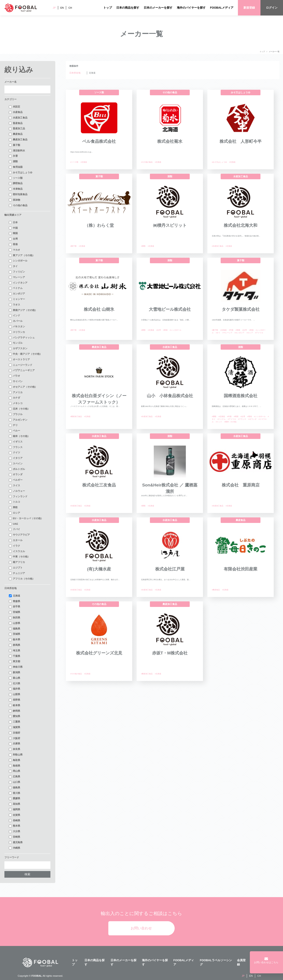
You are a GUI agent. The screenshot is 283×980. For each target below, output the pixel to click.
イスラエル (17, 551)
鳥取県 (14, 760)
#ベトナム (222, 419)
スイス (14, 486)
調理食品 (16, 183)
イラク (14, 546)
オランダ (16, 475)
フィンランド (18, 497)
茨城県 (14, 634)
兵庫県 (14, 744)
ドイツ (14, 453)
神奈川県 (16, 667)
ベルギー (16, 480)
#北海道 (84, 162)
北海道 (14, 596)
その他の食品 (18, 206)
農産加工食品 (18, 140)
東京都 (14, 662)
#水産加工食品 (218, 246)
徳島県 (14, 788)
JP (54, 8)
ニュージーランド (21, 365)
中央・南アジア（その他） (25, 354)
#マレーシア (227, 333)
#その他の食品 (147, 162)
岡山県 (14, 771)
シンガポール (18, 261)
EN (62, 8)
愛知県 (14, 716)
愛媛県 (14, 799)
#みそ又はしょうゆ (219, 162)
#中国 (231, 330)
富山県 (14, 678)
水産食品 (16, 112)
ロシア (14, 513)
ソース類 (16, 178)
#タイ (218, 333)
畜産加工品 (17, 129)
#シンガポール (176, 330)
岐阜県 (14, 705)
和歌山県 (16, 755)
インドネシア (18, 283)
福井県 (14, 689)
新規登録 (249, 8)
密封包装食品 (18, 194)
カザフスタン (18, 349)
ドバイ (14, 529)
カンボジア (17, 294)
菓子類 (14, 145)
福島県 (14, 629)
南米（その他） (19, 436)
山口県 (14, 782)
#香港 (165, 330)
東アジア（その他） (22, 255)
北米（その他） (19, 409)
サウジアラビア (19, 535)
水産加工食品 (18, 118)
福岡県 (14, 810)
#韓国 (238, 330)
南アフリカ (17, 562)
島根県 (14, 766)
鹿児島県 (16, 843)
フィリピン (17, 272)
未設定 (14, 107)
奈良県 (14, 749)
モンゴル (16, 343)
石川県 (14, 684)
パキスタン (17, 327)
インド (14, 316)
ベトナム (16, 288)
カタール (16, 540)
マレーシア (17, 277)
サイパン (16, 381)
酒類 (13, 162)
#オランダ (252, 419)
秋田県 (14, 618)
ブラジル (16, 414)
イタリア (16, 458)
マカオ (14, 250)
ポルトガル (17, 469)
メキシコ (16, 403)
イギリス (16, 442)
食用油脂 (16, 167)
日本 (13, 223)
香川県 (14, 793)
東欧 (13, 507)
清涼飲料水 (17, 151)
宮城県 (14, 612)
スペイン (16, 464)
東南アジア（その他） (23, 310)
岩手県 (14, 607)
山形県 (14, 623)
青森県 (14, 601)
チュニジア (17, 573)
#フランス (242, 419)
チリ (13, 425)
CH (70, 8)
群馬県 (14, 645)
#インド (219, 422)
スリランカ (17, 332)
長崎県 (14, 821)
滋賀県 (14, 727)
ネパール (16, 321)
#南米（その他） (231, 422)
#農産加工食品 (76, 417)
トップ (108, 8)
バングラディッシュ (22, 338)
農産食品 (16, 134)
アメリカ (16, 393)
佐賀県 (14, 815)
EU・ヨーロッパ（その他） (26, 519)
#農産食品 (216, 590)
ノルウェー (17, 491)
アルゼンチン (18, 420)
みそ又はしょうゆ (21, 173)
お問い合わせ (141, 928)
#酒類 (143, 246)
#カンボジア (239, 333)
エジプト (16, 568)
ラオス (14, 305)
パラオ (14, 376)
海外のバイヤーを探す (191, 8)
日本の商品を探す (128, 8)
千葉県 (14, 656)
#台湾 (159, 330)
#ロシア (250, 333)
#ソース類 (74, 162)
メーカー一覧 (274, 52)
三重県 (14, 722)
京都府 (14, 733)
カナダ (14, 398)
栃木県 (14, 640)
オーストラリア (19, 360)
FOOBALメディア (222, 8)
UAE (13, 524)
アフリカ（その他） (22, 579)
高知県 (14, 804)
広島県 (14, 777)
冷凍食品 (16, 189)
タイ (13, 266)
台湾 (13, 239)
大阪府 (14, 738)
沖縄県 (14, 848)
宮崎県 (14, 837)
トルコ (14, 502)
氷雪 (13, 156)
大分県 (14, 831)
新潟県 (14, 673)
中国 (13, 228)
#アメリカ (259, 333)
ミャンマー (17, 299)
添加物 (14, 200)
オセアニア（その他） (23, 387)
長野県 (14, 700)
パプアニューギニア (22, 370)
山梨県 (14, 694)
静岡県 (14, 711)
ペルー (14, 431)
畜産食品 (16, 123)
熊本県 (14, 826)
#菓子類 (73, 246)
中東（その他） (19, 557)
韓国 (13, 233)
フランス (16, 447)
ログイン (272, 8)
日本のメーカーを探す (158, 8)
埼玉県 (14, 651)
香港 (13, 244)
